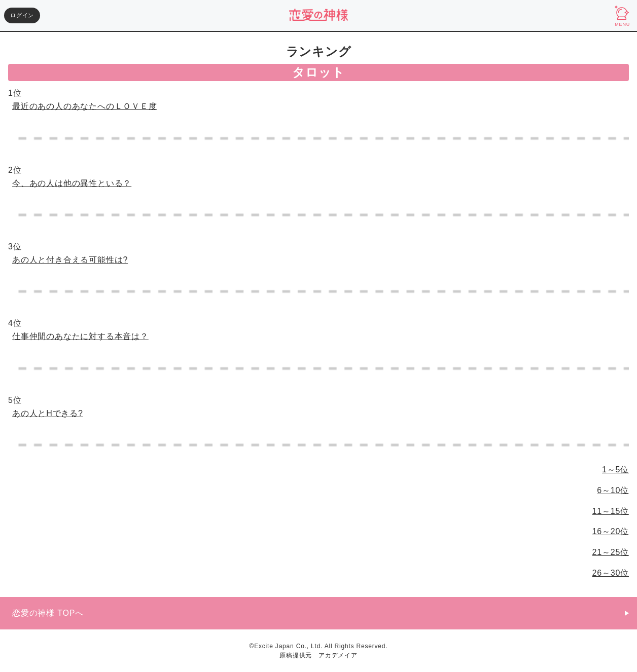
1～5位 (615, 470)
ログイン (22, 15)
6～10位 (613, 490)
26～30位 (611, 573)
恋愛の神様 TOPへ (48, 613)
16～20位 (611, 531)
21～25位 (611, 552)
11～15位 (611, 511)
